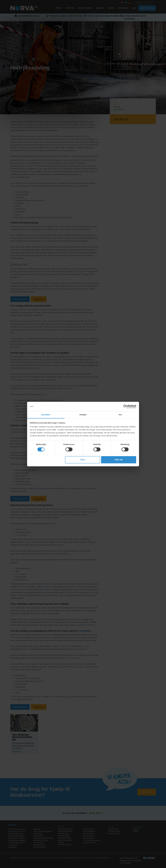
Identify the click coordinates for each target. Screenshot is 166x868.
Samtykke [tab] (46, 415)
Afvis (83, 460)
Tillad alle (119, 460)
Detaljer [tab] (83, 415)
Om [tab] (120, 415)
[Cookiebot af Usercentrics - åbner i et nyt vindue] (125, 406)
